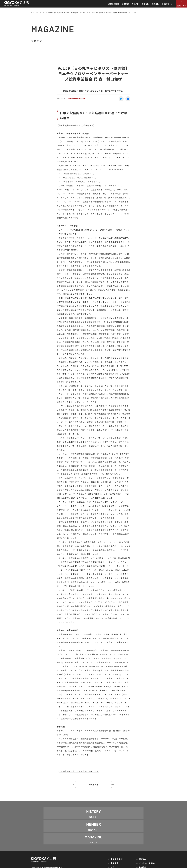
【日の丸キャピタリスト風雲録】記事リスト (79, 774)
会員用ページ (163, 5)
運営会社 (151, 5)
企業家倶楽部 (109, 5)
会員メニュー (116, 854)
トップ (34, 15)
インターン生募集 (147, 846)
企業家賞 (121, 5)
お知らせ (141, 5)
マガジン (131, 5)
